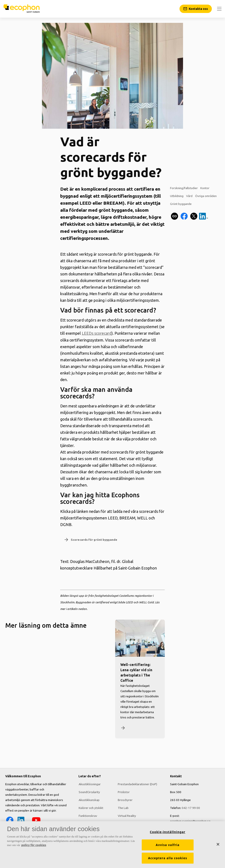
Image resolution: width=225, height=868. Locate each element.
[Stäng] (218, 845)
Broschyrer (125, 800)
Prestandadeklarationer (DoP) (137, 784)
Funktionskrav (88, 816)
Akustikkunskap (89, 800)
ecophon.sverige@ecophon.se (190, 821)
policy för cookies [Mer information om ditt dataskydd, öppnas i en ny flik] (34, 846)
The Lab (123, 808)
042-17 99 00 (191, 808)
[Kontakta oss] (196, 9)
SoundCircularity (89, 792)
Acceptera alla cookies (168, 859)
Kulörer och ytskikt (91, 808)
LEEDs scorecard (97, 333)
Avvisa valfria (168, 846)
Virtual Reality (127, 816)
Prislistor (124, 792)
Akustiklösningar (89, 784)
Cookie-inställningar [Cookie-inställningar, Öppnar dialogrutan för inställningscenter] (168, 833)
